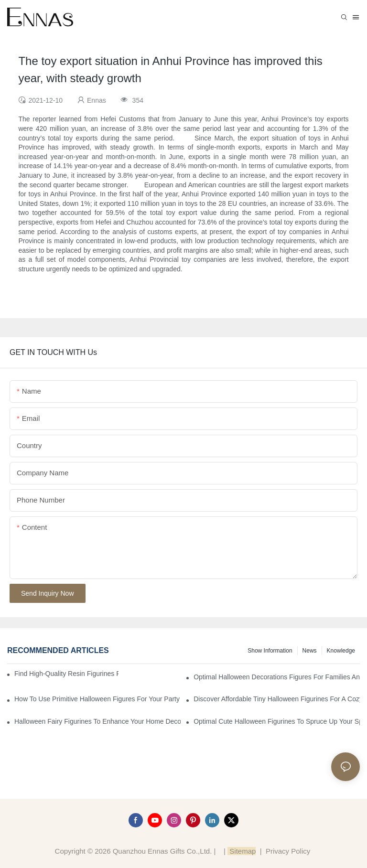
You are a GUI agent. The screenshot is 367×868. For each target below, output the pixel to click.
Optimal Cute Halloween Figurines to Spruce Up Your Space (277, 721)
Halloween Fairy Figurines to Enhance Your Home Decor (97, 721)
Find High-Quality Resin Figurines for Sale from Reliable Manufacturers (66, 674)
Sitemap (242, 851)
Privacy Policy (288, 851)
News (310, 651)
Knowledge (341, 651)
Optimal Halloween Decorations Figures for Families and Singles (277, 677)
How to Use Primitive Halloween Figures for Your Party (97, 699)
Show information (270, 651)
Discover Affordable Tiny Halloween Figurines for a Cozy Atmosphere (277, 699)
